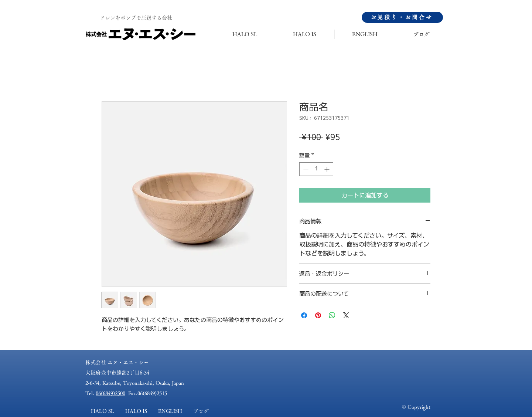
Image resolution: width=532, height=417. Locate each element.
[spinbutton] (316, 169)
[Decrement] (305, 169)
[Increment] (328, 169)
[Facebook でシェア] (304, 315)
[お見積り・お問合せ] (402, 17)
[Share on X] (346, 315)
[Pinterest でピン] (318, 315)
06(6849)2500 (110, 393)
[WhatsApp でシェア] (332, 315)
